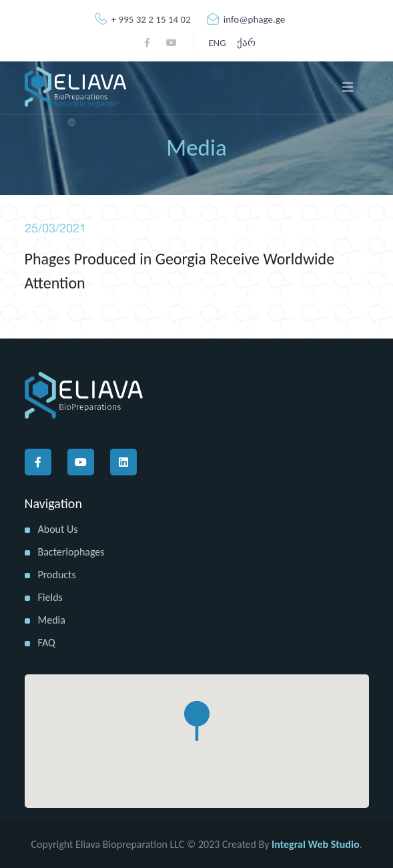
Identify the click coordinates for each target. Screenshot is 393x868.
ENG (217, 43)
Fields (50, 597)
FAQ (47, 643)
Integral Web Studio (315, 844)
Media (52, 620)
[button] (197, 721)
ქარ (246, 43)
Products (57, 575)
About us (58, 529)
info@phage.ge (246, 19)
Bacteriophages (71, 552)
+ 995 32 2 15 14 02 (143, 19)
